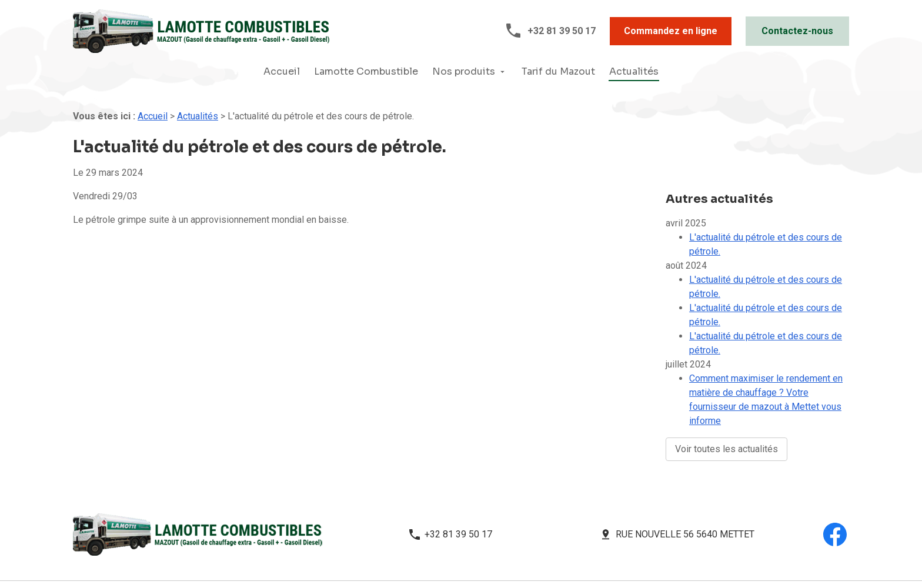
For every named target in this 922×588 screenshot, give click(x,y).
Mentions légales (276, 557)
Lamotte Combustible (366, 71)
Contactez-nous (797, 31)
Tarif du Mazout (558, 71)
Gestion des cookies (528, 557)
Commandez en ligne (671, 31)
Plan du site (455, 557)
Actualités (634, 71)
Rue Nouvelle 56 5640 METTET (685, 494)
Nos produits (464, 71)
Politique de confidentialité (371, 557)
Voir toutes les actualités (726, 424)
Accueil (282, 71)
